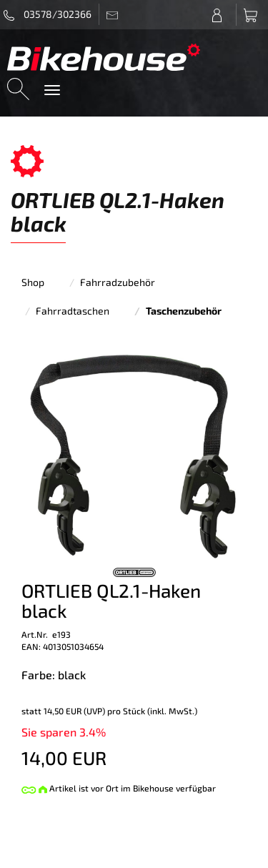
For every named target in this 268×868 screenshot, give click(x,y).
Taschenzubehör (184, 311)
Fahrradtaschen (73, 311)
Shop (33, 282)
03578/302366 (48, 14)
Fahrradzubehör (118, 282)
